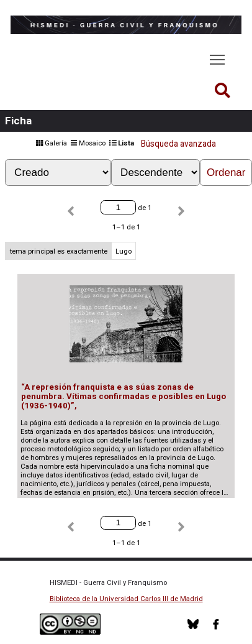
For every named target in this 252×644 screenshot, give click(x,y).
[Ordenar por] (58, 172)
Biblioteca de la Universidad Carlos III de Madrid (126, 599)
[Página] (118, 207)
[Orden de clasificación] (155, 172)
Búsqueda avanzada (178, 144)
